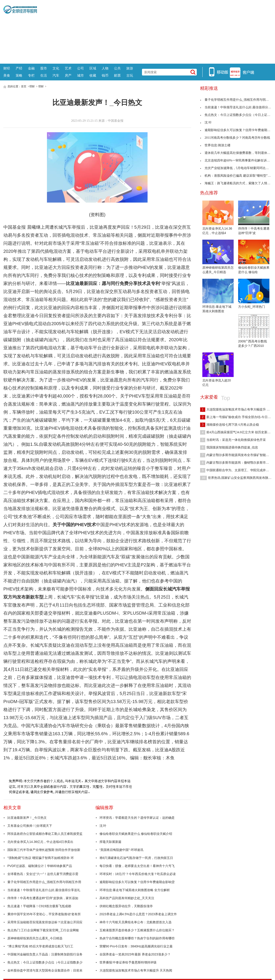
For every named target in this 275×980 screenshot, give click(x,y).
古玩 (130, 75)
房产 (68, 75)
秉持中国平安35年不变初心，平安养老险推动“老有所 (44, 914)
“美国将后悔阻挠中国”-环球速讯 (121, 850)
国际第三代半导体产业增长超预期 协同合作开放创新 (44, 850)
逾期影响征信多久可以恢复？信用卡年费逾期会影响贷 (137, 882)
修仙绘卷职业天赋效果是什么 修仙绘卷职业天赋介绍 (136, 834)
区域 (93, 68)
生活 (44, 75)
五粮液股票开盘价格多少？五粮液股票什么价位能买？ (137, 930)
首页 (24, 86)
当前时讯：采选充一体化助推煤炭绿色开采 (233, 440)
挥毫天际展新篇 (110, 842)
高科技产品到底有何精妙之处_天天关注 (127, 898)
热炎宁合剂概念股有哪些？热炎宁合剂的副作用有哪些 (137, 938)
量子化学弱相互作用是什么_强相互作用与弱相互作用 (44, 882)
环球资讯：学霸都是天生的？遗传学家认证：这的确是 (137, 818)
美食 (7, 75)
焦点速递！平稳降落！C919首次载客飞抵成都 (39, 906)
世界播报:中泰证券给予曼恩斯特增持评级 (128, 962)
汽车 (56, 75)
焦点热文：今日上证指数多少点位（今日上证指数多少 (45, 962)
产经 (19, 68)
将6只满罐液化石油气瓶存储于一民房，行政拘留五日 (136, 858)
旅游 (130, 68)
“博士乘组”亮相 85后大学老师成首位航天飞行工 (40, 946)
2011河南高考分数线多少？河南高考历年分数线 (235, 138)
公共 (117, 68)
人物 (105, 68)
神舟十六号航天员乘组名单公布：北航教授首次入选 (135, 922)
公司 (80, 68)
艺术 (68, 68)
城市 (80, 75)
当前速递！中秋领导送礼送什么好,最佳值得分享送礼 (44, 890)
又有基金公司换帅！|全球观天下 (30, 826)
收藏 (93, 75)
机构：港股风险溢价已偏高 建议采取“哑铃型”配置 (237, 176)
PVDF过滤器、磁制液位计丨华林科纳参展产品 (40, 866)
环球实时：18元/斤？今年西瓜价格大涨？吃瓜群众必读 (138, 874)
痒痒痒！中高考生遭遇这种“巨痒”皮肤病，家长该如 (43, 898)
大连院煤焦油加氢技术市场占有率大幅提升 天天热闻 (136, 970)
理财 (32, 86)
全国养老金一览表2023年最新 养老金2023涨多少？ (135, 954)
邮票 (117, 75)
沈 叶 (103, 826)
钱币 (105, 75)
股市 (44, 68)
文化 (56, 68)
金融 (31, 68)
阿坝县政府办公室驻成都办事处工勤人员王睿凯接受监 (45, 834)
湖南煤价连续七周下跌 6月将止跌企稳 (230, 425)
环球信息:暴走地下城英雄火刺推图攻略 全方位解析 (135, 890)
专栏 (31, 75)
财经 (7, 68)
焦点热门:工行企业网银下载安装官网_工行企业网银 (43, 930)
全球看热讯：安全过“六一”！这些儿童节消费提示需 (43, 874)
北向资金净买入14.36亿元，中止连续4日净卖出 (40, 842)
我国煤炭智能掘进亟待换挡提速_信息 (229, 447)
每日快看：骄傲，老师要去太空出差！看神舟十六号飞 (137, 866)
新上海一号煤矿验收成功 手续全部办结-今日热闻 (237, 417)
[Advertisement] (154, 31)
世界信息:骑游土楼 (215, 145)
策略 (19, 75)
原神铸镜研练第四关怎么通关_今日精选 (35, 938)
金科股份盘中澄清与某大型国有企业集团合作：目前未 (45, 970)
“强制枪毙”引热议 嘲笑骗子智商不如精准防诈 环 (41, 858)
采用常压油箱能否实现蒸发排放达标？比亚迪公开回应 (45, 922)
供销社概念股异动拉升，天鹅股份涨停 (126, 906)
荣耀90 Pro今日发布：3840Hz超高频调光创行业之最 (136, 946)
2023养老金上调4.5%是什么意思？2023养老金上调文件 (138, 914)
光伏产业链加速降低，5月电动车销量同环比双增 (236, 168)
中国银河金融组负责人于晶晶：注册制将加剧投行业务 (45, 954)
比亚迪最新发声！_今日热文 (27, 818)
